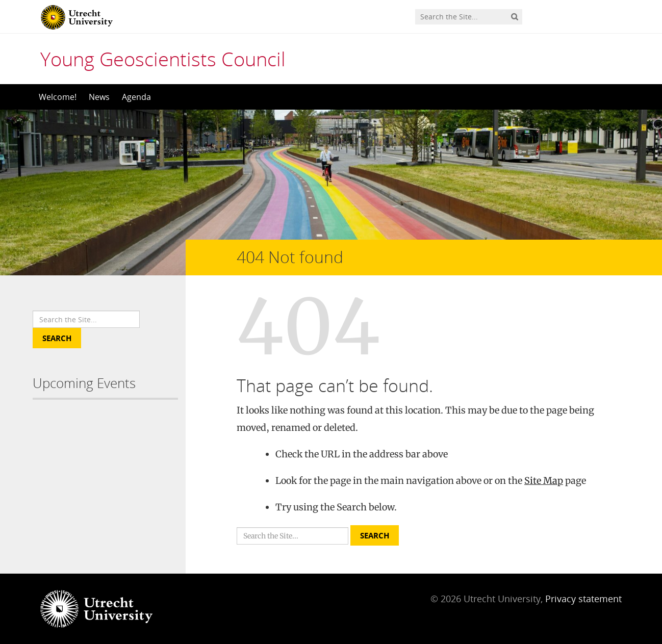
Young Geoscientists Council (163, 59)
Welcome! (58, 97)
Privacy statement (583, 599)
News (99, 97)
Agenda (136, 97)
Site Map (544, 481)
